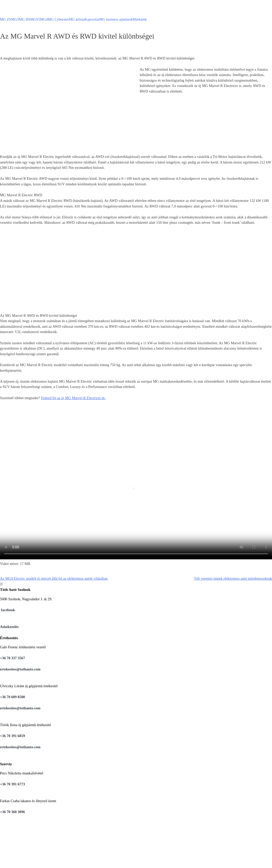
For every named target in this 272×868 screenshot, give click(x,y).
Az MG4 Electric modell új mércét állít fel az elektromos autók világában (54, 578)
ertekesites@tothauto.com (20, 669)
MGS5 (35, 19)
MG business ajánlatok (116, 19)
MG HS (25, 19)
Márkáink (140, 19)
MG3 (15, 19)
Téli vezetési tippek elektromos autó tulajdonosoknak (233, 578)
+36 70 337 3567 (12, 658)
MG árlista (77, 19)
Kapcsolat (92, 19)
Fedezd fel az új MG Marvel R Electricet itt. (73, 398)
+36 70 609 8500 (12, 697)
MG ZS (6, 19)
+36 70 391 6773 (12, 784)
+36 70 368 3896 (12, 812)
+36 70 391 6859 (12, 736)
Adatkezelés (9, 627)
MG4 (44, 19)
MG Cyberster (58, 19)
